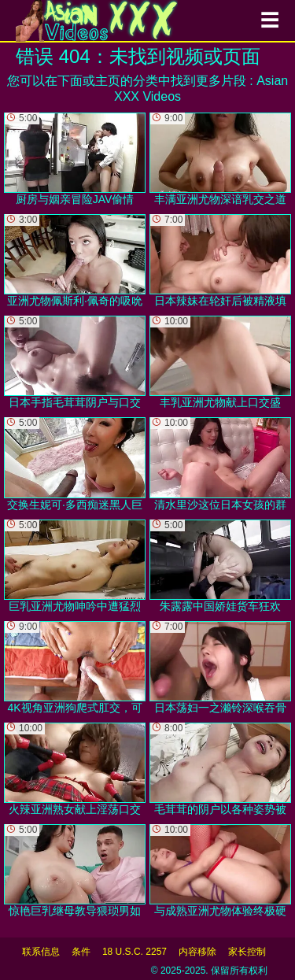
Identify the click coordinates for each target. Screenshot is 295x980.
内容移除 (197, 952)
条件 (81, 952)
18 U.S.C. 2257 (135, 952)
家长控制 (247, 952)
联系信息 (41, 952)
